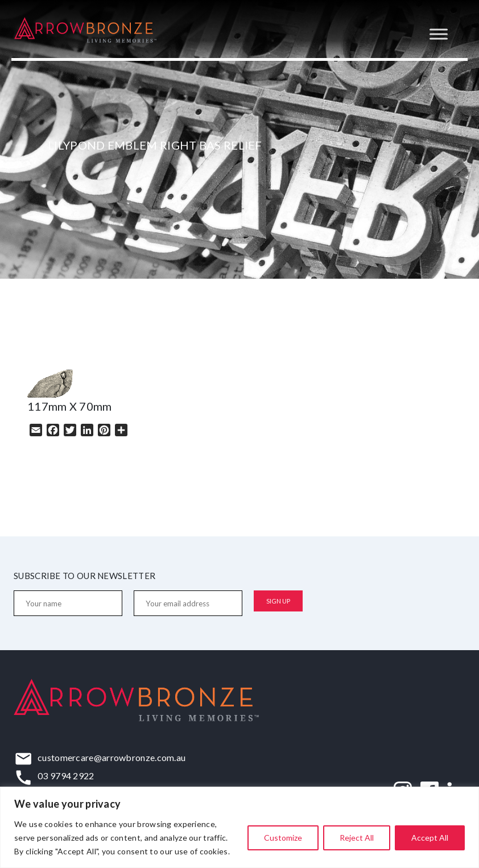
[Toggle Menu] (439, 34)
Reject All (357, 838)
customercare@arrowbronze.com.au (112, 757)
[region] (239, 827)
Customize (283, 838)
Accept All (430, 838)
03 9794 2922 (66, 776)
